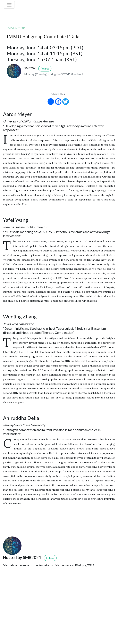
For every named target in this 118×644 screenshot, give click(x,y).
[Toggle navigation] (9, 5)
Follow (45, 68)
